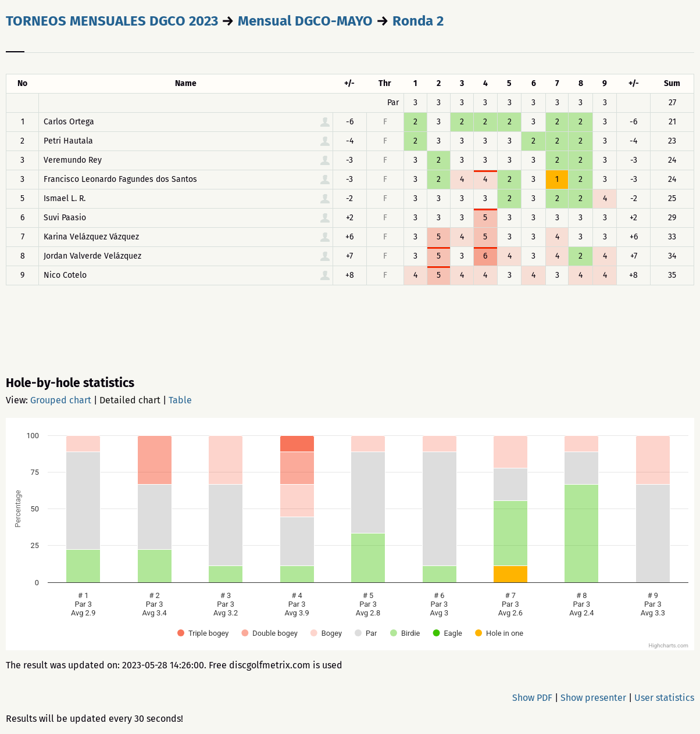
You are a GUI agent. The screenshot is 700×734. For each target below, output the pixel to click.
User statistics (664, 698)
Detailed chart (130, 400)
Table (180, 400)
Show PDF (532, 698)
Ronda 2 (418, 21)
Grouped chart (61, 400)
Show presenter (593, 698)
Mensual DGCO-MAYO (305, 21)
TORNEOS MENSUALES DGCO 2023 (112, 21)
